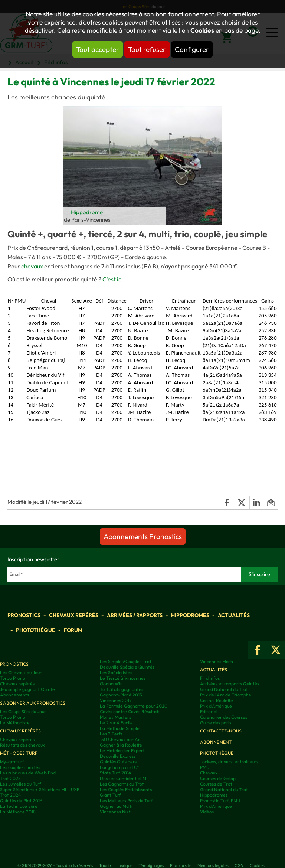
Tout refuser (147, 49)
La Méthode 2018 (18, 812)
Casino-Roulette (217, 700)
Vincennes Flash (217, 661)
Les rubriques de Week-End (28, 773)
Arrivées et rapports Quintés (230, 684)
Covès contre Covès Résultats (130, 712)
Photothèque (36, 630)
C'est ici (113, 279)
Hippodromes (190, 615)
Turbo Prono (13, 678)
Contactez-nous (221, 731)
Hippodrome (87, 212)
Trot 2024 (10, 795)
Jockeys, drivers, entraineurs (229, 762)
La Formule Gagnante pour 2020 (134, 706)
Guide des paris (216, 723)
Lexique (125, 865)
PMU (205, 767)
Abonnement (216, 742)
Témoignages (151, 865)
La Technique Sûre (19, 806)
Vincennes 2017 (116, 700)
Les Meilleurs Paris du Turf (126, 801)
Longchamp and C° (119, 767)
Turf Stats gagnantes (122, 689)
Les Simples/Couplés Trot (126, 661)
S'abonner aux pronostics (33, 703)
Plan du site (181, 865)
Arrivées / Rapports (135, 615)
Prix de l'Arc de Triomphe (226, 695)
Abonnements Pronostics (143, 536)
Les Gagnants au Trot (122, 784)
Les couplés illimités (20, 767)
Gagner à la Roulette (121, 745)
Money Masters (115, 717)
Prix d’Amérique (216, 806)
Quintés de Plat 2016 (21, 801)
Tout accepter (98, 49)
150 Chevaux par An (120, 739)
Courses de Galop (218, 778)
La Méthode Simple (120, 728)
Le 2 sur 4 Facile (116, 723)
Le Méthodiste (15, 723)
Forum (73, 630)
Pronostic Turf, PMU (220, 801)
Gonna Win (111, 684)
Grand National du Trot (224, 689)
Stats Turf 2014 (115, 773)
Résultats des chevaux (22, 745)
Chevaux (209, 773)
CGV (239, 865)
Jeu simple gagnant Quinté (27, 689)
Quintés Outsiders (118, 762)
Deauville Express (118, 756)
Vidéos (207, 812)
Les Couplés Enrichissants (126, 789)
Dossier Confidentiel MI (124, 778)
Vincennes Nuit (115, 812)
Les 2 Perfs (111, 734)
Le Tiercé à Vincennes (123, 678)
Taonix (105, 865)
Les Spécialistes (116, 673)
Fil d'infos (210, 678)
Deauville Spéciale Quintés (127, 667)
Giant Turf (110, 795)
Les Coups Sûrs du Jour (23, 712)
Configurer (192, 49)
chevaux (32, 266)
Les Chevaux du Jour (21, 673)
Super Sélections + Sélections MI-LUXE (40, 789)
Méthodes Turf (19, 753)
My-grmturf (12, 762)
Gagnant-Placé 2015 (121, 695)
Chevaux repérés (74, 615)
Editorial (209, 712)
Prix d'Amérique (216, 706)
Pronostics (24, 615)
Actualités (234, 615)
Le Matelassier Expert (122, 750)
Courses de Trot (216, 784)
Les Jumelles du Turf (21, 784)
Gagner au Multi (116, 806)
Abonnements (14, 695)
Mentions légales (213, 865)
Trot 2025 (10, 778)
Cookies (202, 30)
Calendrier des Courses (224, 717)
